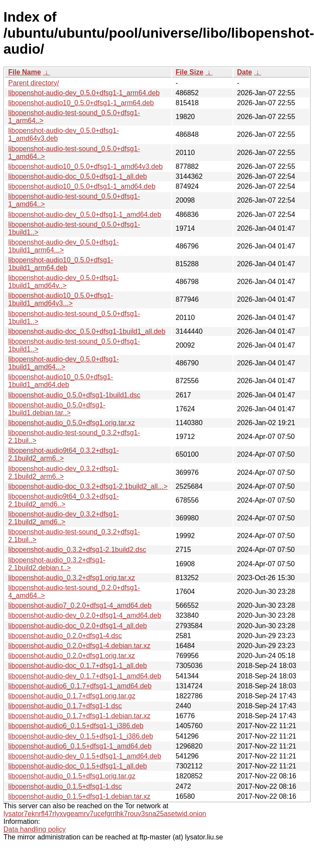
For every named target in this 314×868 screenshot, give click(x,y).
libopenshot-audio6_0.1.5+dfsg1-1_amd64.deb (80, 746)
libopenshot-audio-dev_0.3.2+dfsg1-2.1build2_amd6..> (64, 518)
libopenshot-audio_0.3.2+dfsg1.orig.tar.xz (72, 578)
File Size (189, 72)
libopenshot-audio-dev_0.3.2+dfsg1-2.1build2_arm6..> (64, 473)
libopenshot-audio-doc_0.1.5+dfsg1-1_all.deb (78, 766)
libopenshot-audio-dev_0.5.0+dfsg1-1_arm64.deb (84, 93)
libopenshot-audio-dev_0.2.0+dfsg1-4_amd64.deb (85, 615)
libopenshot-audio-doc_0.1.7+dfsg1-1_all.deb (78, 666)
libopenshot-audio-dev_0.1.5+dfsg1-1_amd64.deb (85, 756)
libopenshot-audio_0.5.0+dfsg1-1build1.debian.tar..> (57, 409)
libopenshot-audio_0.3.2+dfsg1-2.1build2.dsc (77, 550)
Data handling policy (35, 829)
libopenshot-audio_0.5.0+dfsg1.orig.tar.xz (72, 423)
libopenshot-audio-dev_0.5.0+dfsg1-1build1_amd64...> (64, 363)
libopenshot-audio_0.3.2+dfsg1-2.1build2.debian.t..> (57, 564)
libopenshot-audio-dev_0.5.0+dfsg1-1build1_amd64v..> (64, 282)
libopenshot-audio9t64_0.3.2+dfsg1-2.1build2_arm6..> (64, 454)
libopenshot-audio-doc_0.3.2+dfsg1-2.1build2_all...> (88, 486)
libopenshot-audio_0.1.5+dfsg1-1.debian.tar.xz (79, 796)
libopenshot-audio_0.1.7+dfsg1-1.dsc (65, 706)
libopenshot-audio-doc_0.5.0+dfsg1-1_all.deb (78, 176)
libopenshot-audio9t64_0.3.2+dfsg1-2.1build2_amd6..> (64, 500)
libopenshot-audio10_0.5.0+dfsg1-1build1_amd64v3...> (61, 299)
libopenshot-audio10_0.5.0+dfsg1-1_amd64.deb (82, 186)
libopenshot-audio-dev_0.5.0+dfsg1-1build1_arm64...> (64, 246)
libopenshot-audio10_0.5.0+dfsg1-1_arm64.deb (81, 103)
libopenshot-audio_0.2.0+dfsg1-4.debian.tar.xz (79, 646)
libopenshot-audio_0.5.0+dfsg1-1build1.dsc (74, 395)
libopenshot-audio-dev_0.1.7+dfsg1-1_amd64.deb (85, 676)
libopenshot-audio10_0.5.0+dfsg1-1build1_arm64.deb (61, 264)
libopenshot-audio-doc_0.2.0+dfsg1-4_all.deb (78, 626)
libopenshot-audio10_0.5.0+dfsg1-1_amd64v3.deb (85, 166)
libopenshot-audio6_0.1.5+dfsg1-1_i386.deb (76, 726)
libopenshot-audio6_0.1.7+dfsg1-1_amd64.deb (80, 686)
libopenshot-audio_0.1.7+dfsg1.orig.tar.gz (72, 696)
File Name (25, 72)
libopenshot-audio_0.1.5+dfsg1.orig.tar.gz (72, 776)
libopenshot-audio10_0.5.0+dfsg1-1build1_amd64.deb (61, 381)
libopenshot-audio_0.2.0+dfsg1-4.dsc (65, 636)
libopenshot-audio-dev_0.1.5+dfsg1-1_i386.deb (81, 736)
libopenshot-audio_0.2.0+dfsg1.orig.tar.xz (72, 656)
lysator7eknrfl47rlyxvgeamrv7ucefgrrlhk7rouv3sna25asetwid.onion (105, 814)
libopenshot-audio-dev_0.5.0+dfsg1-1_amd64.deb (85, 215)
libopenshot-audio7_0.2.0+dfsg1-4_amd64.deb (80, 605)
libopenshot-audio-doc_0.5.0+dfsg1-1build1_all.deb (87, 331)
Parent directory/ (34, 83)
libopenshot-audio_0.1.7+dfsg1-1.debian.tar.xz (79, 716)
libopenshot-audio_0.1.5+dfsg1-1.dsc (65, 786)
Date (245, 72)
